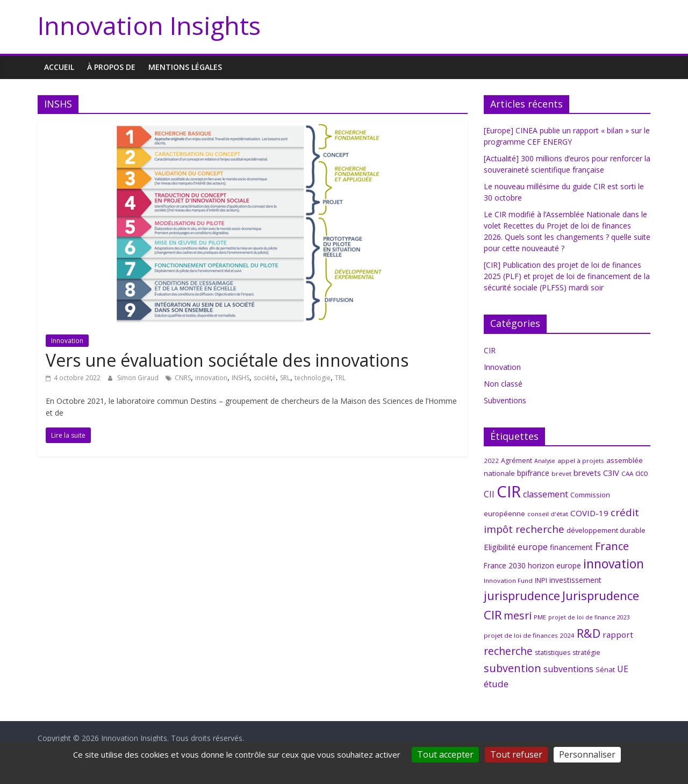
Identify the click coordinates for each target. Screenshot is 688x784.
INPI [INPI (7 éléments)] (541, 580)
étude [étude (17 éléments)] (496, 684)
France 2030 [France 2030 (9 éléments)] (505, 565)
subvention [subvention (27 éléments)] (513, 668)
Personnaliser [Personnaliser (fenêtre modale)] (587, 754)
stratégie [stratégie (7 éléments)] (586, 653)
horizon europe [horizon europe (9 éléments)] (554, 565)
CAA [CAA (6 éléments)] (627, 473)
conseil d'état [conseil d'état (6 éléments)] (548, 514)
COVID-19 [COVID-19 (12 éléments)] (589, 513)
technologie (313, 378)
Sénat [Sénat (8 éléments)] (605, 669)
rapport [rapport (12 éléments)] (618, 635)
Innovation (67, 341)
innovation (211, 378)
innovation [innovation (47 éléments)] (614, 564)
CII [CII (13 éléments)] (489, 494)
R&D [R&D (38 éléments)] (589, 633)
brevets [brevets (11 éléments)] (587, 473)
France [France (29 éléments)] (612, 546)
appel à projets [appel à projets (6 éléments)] (581, 461)
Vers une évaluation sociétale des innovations (227, 360)
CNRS (183, 378)
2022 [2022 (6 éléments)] (491, 461)
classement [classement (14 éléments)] (546, 494)
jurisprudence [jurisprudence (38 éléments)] (522, 596)
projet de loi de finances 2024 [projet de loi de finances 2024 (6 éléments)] (529, 635)
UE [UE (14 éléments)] (623, 669)
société (265, 378)
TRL (340, 378)
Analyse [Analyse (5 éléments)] (545, 461)
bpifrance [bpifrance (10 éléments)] (533, 473)
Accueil (59, 67)
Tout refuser (516, 754)
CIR (490, 350)
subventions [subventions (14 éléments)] (568, 669)
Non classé (503, 384)
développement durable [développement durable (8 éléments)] (606, 530)
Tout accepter (445, 754)
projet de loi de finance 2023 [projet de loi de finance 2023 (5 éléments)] (589, 617)
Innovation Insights (149, 25)
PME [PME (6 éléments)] (540, 617)
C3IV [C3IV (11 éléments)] (611, 473)
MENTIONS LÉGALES (185, 67)
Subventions (505, 400)
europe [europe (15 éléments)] (533, 547)
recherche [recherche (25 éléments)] (508, 651)
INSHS (241, 378)
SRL (285, 378)
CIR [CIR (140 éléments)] (509, 491)
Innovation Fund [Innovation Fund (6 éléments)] (508, 580)
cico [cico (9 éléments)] (642, 473)
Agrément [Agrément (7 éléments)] (517, 461)
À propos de (111, 67)
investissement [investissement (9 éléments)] (575, 580)
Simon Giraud (139, 378)
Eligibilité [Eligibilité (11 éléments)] (500, 547)
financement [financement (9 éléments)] (571, 547)
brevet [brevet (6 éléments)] (561, 473)
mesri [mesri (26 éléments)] (518, 615)
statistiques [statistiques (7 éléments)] (553, 653)
